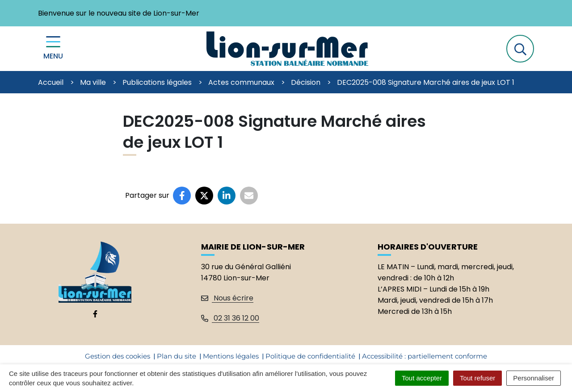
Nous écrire (227, 298)
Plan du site (177, 356)
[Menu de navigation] (53, 49)
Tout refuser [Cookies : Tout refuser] (477, 378)
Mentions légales (231, 356)
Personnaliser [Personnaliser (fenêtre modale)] (534, 378)
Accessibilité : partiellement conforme (425, 356)
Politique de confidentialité (310, 356)
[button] (520, 49)
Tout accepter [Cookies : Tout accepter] (422, 378)
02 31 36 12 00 (230, 318)
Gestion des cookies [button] (118, 356)
